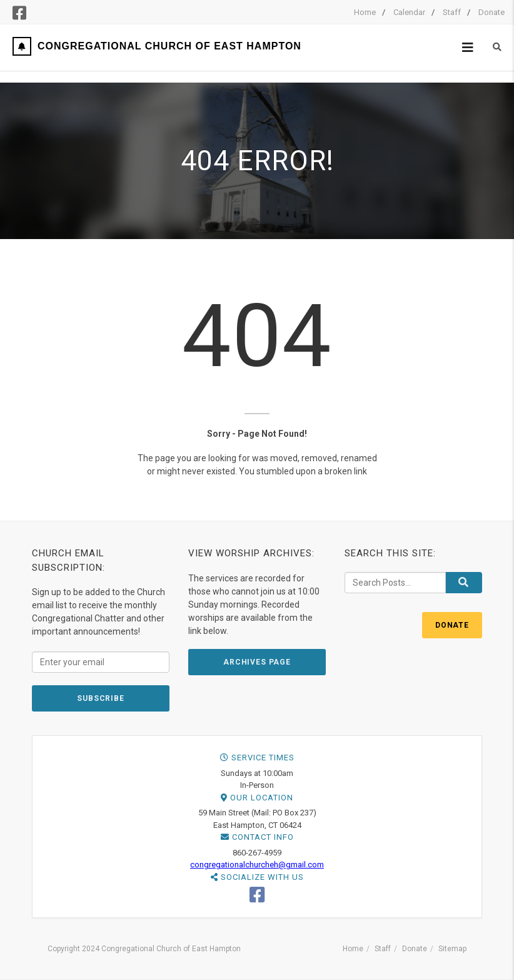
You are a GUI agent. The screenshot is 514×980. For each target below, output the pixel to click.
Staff (452, 12)
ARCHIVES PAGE (257, 662)
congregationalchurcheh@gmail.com (257, 865)
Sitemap (452, 949)
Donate (491, 12)
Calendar (409, 12)
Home (365, 12)
